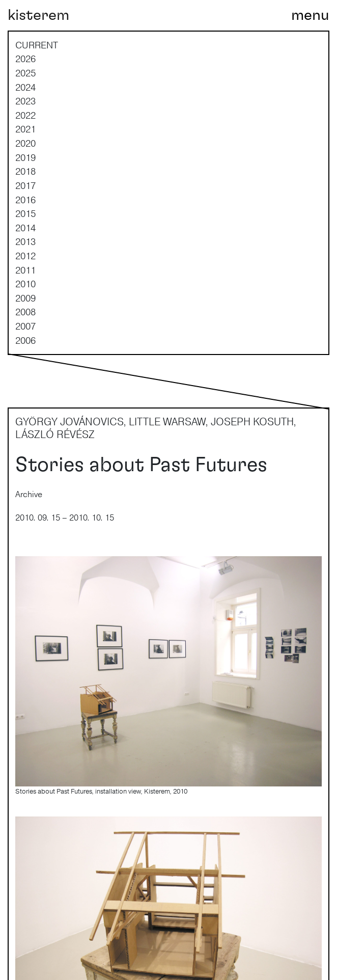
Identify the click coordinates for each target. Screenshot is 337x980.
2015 (25, 213)
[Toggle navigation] (310, 15)
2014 (25, 228)
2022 (25, 115)
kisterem (38, 15)
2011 (25, 270)
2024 (25, 87)
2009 (25, 298)
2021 (25, 129)
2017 (25, 185)
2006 (25, 340)
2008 (25, 312)
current (37, 45)
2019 (25, 157)
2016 (25, 200)
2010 (25, 284)
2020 (25, 143)
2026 (25, 59)
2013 (25, 241)
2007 (25, 326)
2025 (25, 73)
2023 (25, 101)
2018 (25, 171)
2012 (25, 256)
